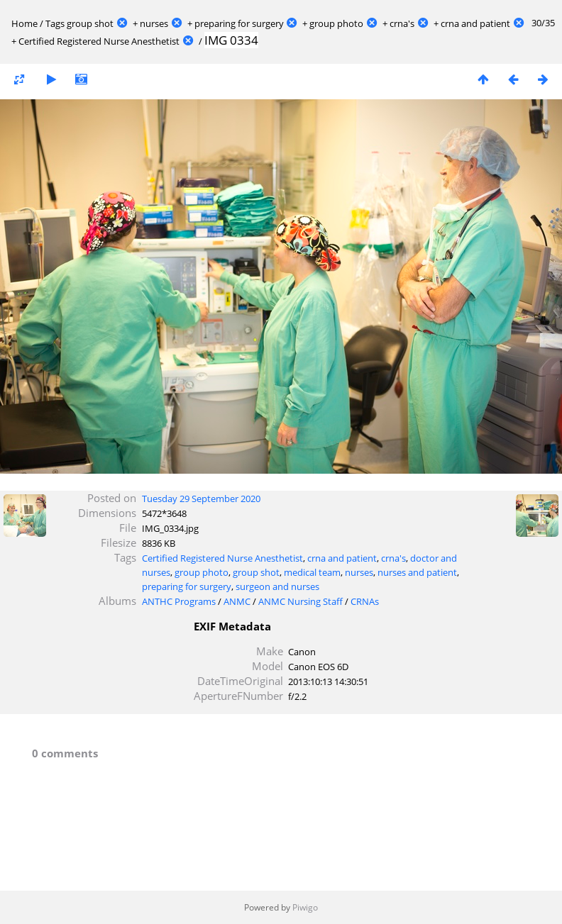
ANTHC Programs (179, 601)
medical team (312, 572)
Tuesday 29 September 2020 (201, 499)
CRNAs (365, 601)
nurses (154, 23)
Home (24, 23)
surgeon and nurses (277, 586)
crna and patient (475, 23)
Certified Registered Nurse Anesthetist (99, 41)
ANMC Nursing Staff (301, 601)
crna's (402, 23)
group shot (90, 23)
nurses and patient (417, 572)
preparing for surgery (239, 23)
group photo (336, 23)
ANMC (237, 601)
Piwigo (305, 907)
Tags (55, 23)
